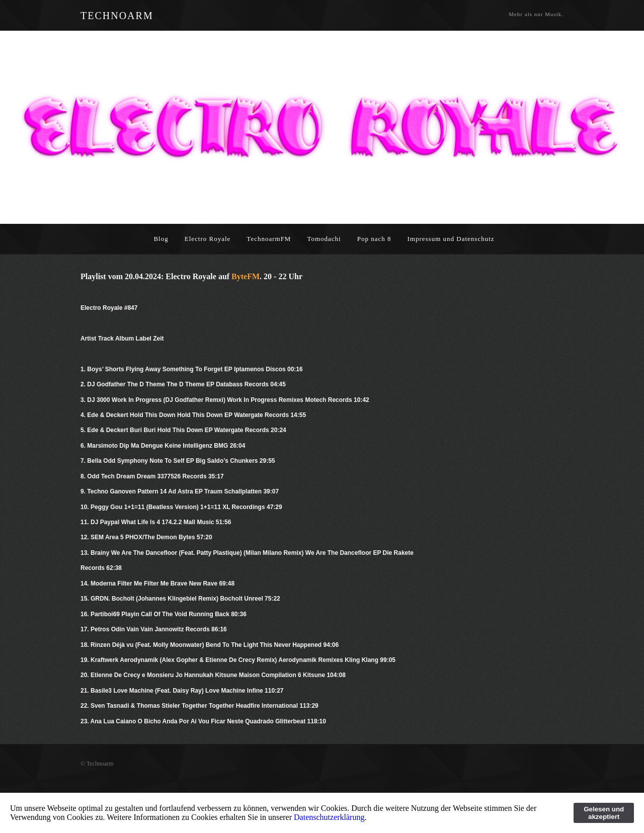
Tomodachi (324, 239)
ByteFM (246, 276)
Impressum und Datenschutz (451, 239)
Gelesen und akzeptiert (604, 813)
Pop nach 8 (374, 239)
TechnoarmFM (269, 239)
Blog (161, 239)
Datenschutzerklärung (329, 817)
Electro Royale (208, 239)
